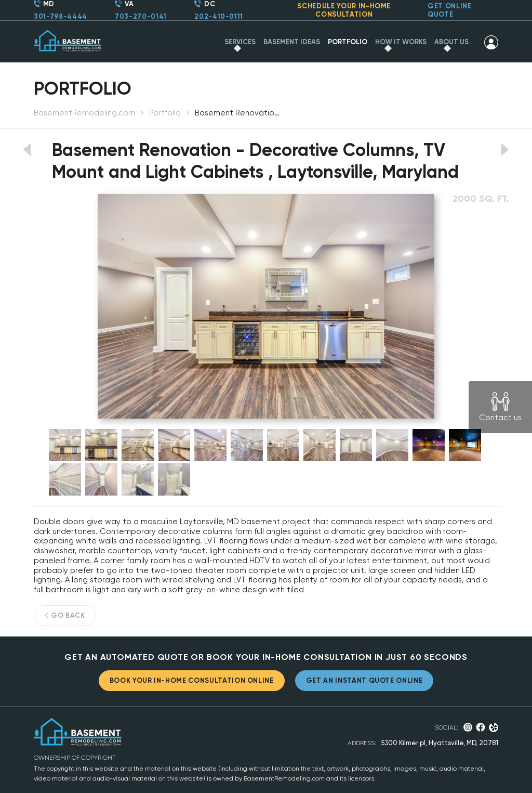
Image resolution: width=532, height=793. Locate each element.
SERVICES (240, 42)
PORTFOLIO (348, 42)
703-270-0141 (141, 16)
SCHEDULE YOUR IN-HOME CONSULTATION (344, 10)
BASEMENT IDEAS (292, 42)
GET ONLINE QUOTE (450, 10)
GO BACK (68, 615)
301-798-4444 (61, 16)
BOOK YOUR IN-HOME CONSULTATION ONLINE (192, 680)
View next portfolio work (505, 149)
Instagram (468, 727)
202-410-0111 (219, 16)
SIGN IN (491, 42)
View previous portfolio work (27, 149)
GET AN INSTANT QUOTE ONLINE (364, 680)
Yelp (494, 727)
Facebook (481, 727)
